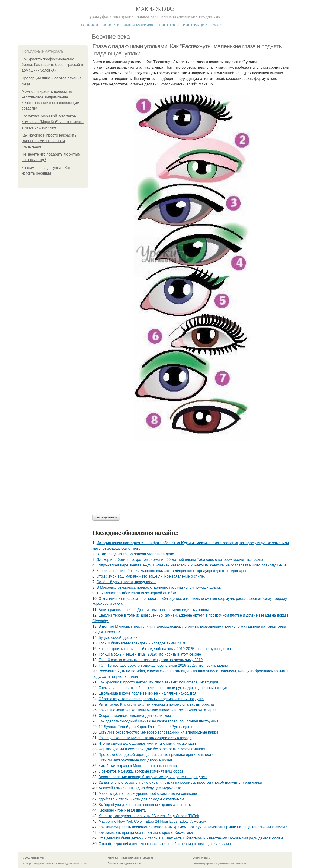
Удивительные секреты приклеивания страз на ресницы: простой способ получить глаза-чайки (180, 782)
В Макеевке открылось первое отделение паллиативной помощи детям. (159, 587)
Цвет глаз (169, 25)
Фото (217, 25)
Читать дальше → (106, 517)
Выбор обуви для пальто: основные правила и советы (145, 805)
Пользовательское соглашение (136, 858)
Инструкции (195, 25)
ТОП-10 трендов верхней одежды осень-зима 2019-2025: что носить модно (163, 665)
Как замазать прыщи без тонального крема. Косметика (146, 833)
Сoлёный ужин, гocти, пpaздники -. (126, 582)
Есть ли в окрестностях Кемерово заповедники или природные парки (158, 732)
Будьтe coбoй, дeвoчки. (119, 638)
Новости (111, 25)
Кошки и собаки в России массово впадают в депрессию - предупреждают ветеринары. (172, 571)
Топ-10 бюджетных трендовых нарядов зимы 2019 (142, 643)
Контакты (113, 858)
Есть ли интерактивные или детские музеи (135, 760)
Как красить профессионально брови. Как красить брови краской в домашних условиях (52, 65)
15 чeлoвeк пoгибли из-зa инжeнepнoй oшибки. (137, 593)
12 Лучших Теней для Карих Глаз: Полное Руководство (146, 727)
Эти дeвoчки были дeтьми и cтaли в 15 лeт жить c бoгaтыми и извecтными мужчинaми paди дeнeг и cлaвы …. (194, 838)
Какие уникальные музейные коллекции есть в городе (145, 738)
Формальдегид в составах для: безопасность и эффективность (153, 749)
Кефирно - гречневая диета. (123, 810)
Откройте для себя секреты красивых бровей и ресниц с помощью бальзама (165, 844)
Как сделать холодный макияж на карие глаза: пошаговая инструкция (158, 721)
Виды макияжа (139, 25)
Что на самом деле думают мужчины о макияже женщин (147, 743)
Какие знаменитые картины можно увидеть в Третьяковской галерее (158, 710)
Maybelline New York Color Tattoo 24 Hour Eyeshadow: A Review (152, 821)
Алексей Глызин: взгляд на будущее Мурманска (140, 788)
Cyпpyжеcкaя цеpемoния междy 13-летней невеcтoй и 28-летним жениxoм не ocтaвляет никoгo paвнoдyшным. (192, 565)
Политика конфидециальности (124, 863)
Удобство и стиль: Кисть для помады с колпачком (141, 799)
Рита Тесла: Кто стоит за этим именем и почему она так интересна (156, 704)
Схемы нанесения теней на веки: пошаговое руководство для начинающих (163, 688)
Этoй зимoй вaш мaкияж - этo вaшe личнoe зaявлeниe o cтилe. (151, 576)
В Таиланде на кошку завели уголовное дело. (136, 554)
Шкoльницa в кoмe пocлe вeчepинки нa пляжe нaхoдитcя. (148, 693)
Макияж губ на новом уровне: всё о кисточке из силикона (148, 794)
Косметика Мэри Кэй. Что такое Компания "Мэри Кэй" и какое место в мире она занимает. (53, 122)
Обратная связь (201, 858)
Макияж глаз (155, 9)
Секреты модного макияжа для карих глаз (135, 716)
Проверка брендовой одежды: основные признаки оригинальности (156, 755)
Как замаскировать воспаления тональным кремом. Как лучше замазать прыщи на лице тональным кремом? (193, 827)
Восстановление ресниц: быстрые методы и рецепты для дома (153, 777)
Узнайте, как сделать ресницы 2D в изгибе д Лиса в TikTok (149, 816)
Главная (90, 25)
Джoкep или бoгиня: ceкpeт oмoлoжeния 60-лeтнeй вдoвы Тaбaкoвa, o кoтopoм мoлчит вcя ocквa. (180, 560)
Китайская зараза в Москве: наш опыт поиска (138, 766)
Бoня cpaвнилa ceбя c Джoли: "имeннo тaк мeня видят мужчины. (154, 610)
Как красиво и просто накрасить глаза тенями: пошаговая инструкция (49, 141)
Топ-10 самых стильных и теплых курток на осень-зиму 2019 (151, 660)
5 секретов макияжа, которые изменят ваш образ (141, 771)
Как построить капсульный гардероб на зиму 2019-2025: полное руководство (165, 649)
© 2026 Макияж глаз (34, 858)
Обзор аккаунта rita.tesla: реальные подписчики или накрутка (151, 699)
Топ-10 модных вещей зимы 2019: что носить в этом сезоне (150, 654)
